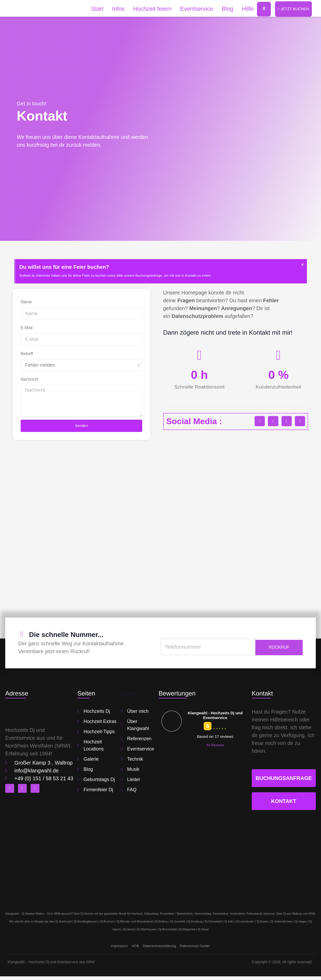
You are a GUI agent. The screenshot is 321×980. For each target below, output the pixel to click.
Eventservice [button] (194, 9)
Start (94, 9)
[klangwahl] (160, 527)
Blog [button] (224, 9)
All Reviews (215, 749)
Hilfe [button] (245, 9)
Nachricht (30, 380)
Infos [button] (115, 9)
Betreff (27, 354)
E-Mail (27, 328)
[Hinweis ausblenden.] (302, 266)
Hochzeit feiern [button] (149, 9)
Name (26, 302)
